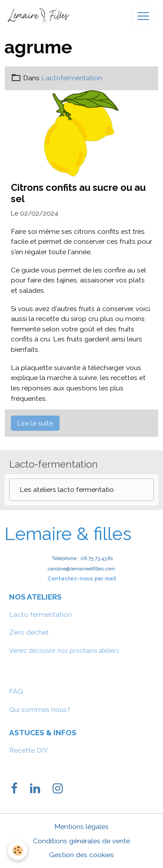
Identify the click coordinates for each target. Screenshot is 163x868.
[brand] (40, 16)
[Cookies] (18, 850)
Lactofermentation (72, 78)
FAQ (16, 691)
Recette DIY (29, 750)
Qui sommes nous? (40, 709)
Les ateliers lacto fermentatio (67, 490)
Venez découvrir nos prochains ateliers (64, 651)
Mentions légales (81, 827)
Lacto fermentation (40, 614)
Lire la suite (35, 423)
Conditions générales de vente (81, 841)
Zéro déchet (29, 632)
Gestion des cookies (81, 855)
